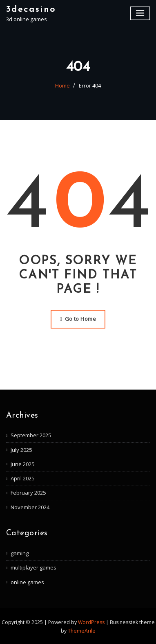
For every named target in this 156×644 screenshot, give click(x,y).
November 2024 (30, 507)
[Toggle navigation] (140, 13)
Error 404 (90, 85)
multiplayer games (33, 567)
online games (27, 581)
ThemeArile (82, 630)
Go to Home (78, 319)
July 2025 (21, 449)
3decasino (31, 9)
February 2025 (28, 493)
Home (62, 85)
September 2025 (31, 435)
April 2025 (22, 478)
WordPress (91, 621)
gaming (20, 553)
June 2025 (22, 464)
